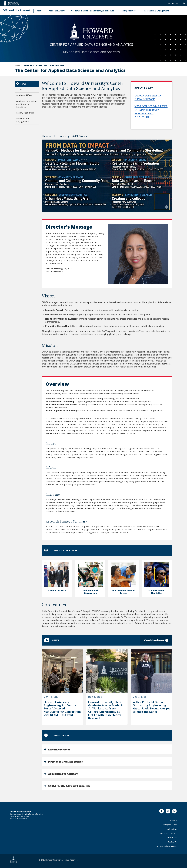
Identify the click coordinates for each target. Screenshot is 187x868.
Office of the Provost (16, 11)
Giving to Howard (170, 825)
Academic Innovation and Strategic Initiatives (93, 11)
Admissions (172, 829)
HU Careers (172, 838)
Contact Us (173, 3)
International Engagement (156, 11)
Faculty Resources (129, 11)
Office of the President (168, 833)
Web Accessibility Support (166, 846)
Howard (173, 820)
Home (23, 84)
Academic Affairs (57, 11)
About (39, 11)
